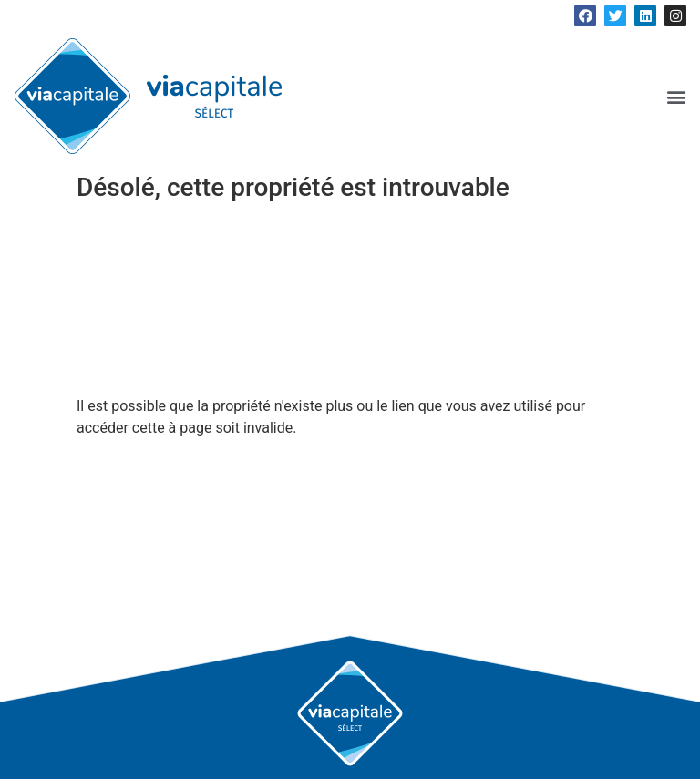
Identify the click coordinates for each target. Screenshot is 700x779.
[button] (676, 96)
